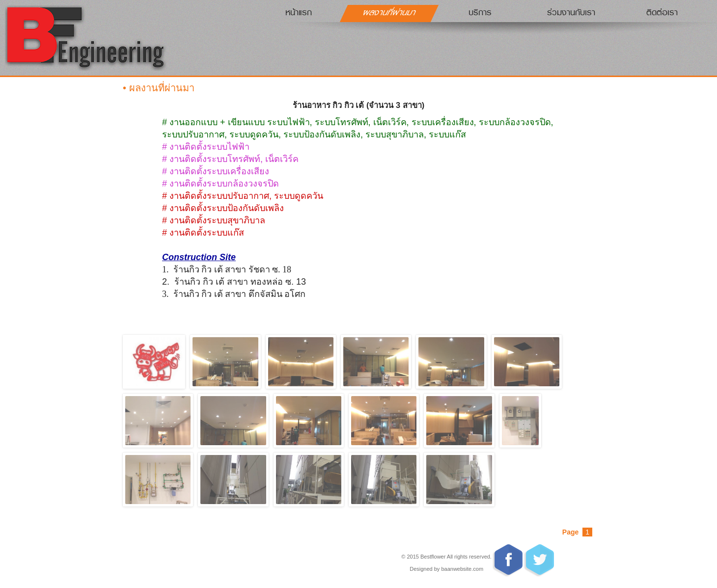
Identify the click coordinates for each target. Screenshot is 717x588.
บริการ (480, 12)
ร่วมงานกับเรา (571, 12)
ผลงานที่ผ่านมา (390, 12)
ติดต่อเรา (662, 12)
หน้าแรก (299, 12)
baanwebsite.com (462, 569)
